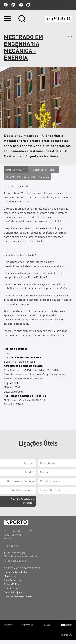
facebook (6, 5)
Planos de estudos (43, 170)
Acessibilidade (12, 588)
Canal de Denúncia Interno (18, 596)
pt (70, 5)
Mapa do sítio (11, 576)
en (66, 5)
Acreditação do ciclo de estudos (23, 366)
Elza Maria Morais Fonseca (19, 361)
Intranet (29, 463)
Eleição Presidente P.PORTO (23, 501)
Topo (66, 635)
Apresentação (16, 170)
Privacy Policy (11, 584)
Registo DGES (12, 383)
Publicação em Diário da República (25, 396)
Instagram (21, 5)
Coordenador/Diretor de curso (22, 357)
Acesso (44, 177)
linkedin (13, 5)
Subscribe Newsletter (16, 572)
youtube (28, 5)
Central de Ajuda (13, 592)
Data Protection (12, 580)
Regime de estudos (16, 349)
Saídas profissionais (20, 177)
